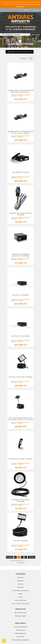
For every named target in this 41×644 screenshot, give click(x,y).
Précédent (10, 557)
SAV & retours (20, 630)
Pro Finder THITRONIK (21, 172)
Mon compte (20, 623)
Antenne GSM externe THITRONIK (20, 501)
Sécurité (21, 584)
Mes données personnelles (21, 640)
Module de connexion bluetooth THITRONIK (21, 255)
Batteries (20, 587)
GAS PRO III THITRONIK (20, 295)
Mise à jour (35, 10)
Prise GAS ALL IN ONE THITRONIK (21, 459)
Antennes (20, 577)
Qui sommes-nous (21, 613)
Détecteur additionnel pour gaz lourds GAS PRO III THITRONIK (20, 419)
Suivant (31, 557)
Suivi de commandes (21, 627)
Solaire (21, 594)
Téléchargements (20, 633)
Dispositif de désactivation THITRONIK (20, 214)
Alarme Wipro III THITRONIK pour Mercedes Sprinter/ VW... (21, 91)
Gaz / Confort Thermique (21, 603)
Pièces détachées (20, 600)
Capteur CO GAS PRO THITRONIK (20, 377)
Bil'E (26, 10)
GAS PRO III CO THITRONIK (20, 336)
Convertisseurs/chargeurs (20, 590)
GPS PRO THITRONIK (21, 541)
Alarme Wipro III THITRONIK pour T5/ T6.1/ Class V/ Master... (21, 132)
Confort (21, 597)
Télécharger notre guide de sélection (20, 52)
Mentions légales (20, 616)
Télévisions (21, 581)
